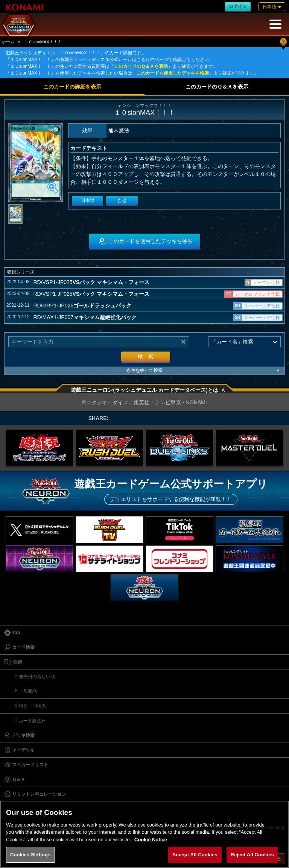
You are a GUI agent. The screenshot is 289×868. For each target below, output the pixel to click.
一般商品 (28, 691)
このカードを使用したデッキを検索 (173, 73)
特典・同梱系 (32, 706)
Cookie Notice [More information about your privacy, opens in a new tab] (151, 840)
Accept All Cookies (195, 855)
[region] (144, 834)
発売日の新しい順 (37, 677)
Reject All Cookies (252, 855)
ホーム (8, 42)
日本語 (88, 200)
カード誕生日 (32, 721)
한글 (122, 200)
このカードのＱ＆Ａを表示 (141, 66)
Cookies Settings (30, 855)
